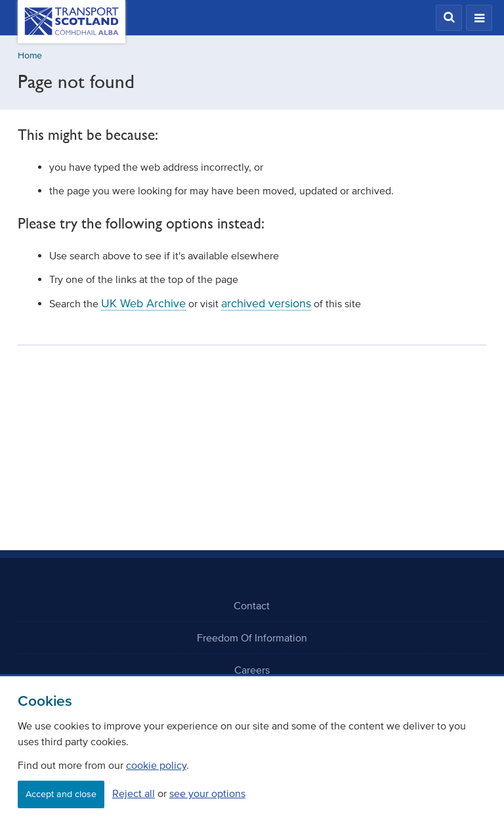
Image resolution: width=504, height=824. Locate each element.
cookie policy (156, 765)
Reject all (134, 793)
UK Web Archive (143, 303)
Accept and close (61, 794)
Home (30, 55)
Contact (252, 605)
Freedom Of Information (252, 638)
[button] (449, 18)
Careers (252, 670)
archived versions (266, 303)
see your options (207, 793)
